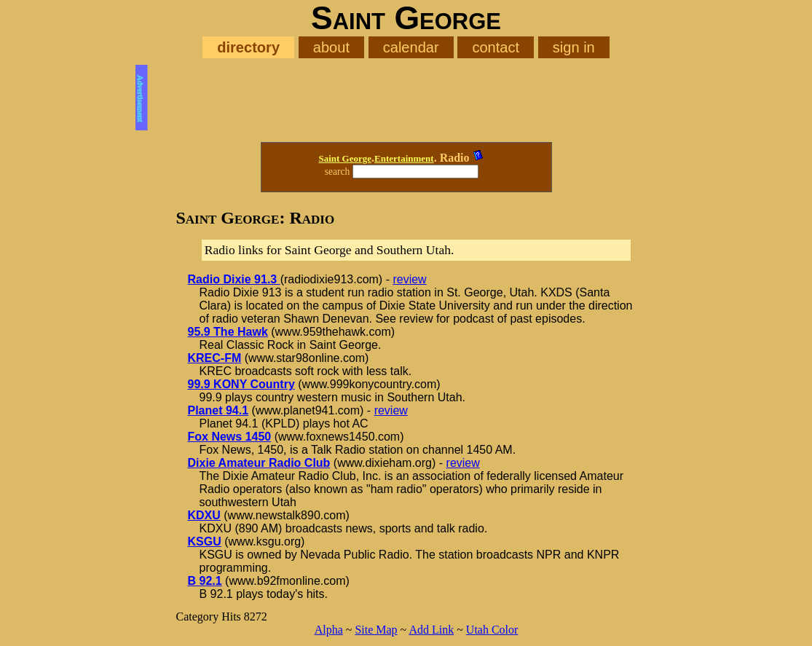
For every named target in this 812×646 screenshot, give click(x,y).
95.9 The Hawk (228, 332)
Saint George (345, 158)
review (409, 279)
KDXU (204, 515)
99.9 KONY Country (241, 384)
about (331, 47)
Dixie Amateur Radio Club (259, 463)
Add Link (431, 630)
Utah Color (492, 630)
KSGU (205, 541)
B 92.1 (205, 581)
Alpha (329, 630)
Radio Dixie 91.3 (234, 279)
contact (496, 47)
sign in (574, 47)
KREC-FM (215, 358)
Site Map (376, 630)
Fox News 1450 (230, 437)
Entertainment (404, 158)
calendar (411, 47)
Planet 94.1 (218, 410)
